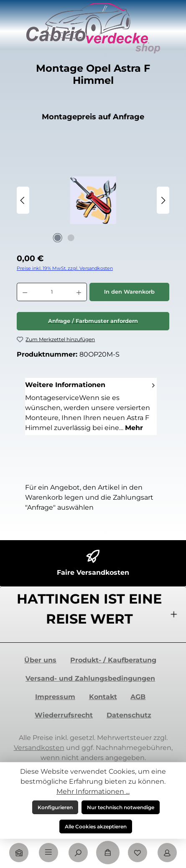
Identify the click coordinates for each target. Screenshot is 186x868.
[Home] (19, 853)
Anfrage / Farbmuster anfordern (93, 321)
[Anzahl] (52, 292)
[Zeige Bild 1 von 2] (58, 238)
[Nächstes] (163, 200)
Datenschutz (129, 715)
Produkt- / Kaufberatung (113, 660)
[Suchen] (78, 853)
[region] (93, 200)
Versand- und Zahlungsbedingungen (90, 678)
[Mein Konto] (167, 853)
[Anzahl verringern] (25, 292)
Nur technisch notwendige (121, 807)
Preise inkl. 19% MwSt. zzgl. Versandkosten (65, 268)
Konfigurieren (55, 807)
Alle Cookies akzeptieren (96, 826)
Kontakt (103, 697)
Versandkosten (39, 748)
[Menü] (48, 853)
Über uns (40, 660)
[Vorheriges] (23, 200)
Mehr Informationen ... (93, 791)
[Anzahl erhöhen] (79, 292)
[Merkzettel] (138, 853)
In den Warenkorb (129, 292)
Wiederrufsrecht (64, 715)
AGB (138, 697)
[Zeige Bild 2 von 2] (71, 238)
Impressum (55, 697)
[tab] (91, 406)
